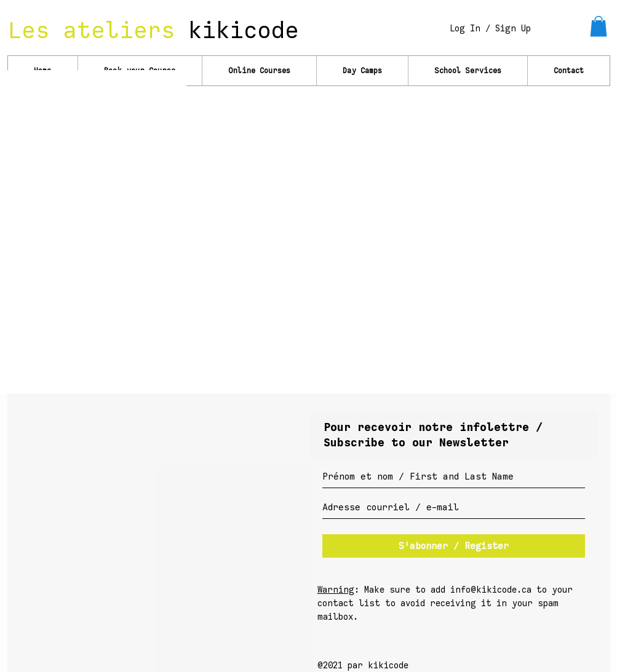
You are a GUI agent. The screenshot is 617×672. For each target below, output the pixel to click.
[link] (599, 26)
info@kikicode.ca (491, 590)
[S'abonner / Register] (454, 546)
